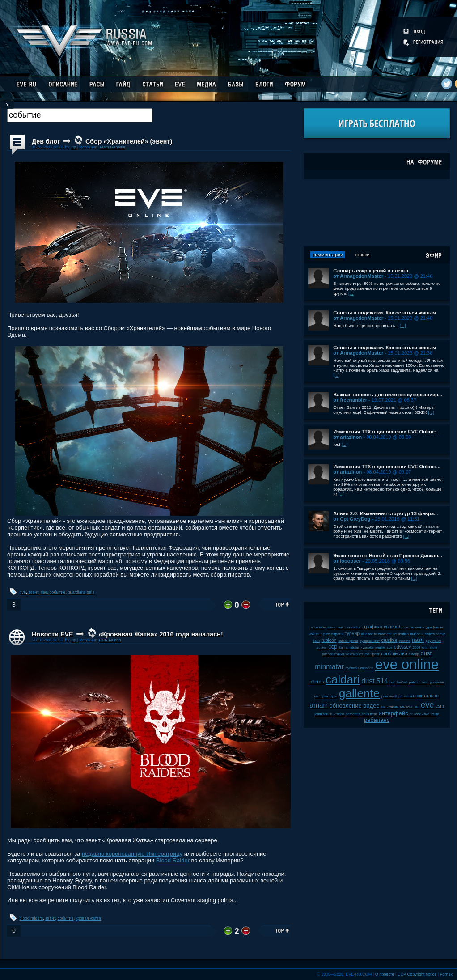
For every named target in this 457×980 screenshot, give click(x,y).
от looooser (347, 561)
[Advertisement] (377, 213)
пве (44, 592)
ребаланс (377, 720)
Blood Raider (173, 860)
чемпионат (354, 654)
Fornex (446, 974)
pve (23, 592)
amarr (319, 705)
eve (427, 705)
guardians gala (81, 592)
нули (333, 696)
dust (426, 653)
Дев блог (46, 141)
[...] (351, 293)
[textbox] (80, 115)
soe (390, 647)
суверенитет (370, 641)
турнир (352, 634)
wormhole (430, 647)
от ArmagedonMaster (358, 276)
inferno (317, 682)
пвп (417, 706)
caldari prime (348, 641)
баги (316, 641)
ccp (333, 647)
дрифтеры (434, 627)
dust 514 (375, 681)
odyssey (402, 647)
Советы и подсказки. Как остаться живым (385, 313)
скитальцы (428, 696)
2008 (417, 647)
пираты (337, 634)
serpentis (353, 714)
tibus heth (369, 714)
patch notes (418, 682)
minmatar (329, 667)
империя (321, 696)
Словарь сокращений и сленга (371, 271)
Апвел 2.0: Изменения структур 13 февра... (385, 513)
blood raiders (32, 918)
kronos (339, 714)
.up (73, 147)
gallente (359, 693)
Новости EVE (53, 634)
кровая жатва (89, 918)
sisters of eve (435, 634)
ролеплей (389, 696)
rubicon (329, 640)
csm (440, 706)
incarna (405, 641)
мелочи (406, 706)
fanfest (402, 682)
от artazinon (347, 437)
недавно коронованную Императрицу (132, 854)
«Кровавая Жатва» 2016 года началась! (161, 634)
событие (58, 592)
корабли (367, 668)
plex (326, 634)
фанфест (372, 654)
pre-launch (407, 696)
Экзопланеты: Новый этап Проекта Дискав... (388, 556)
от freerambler (350, 400)
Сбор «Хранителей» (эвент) (129, 141)
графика (373, 627)
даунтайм (434, 641)
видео (371, 706)
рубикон (352, 668)
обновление (346, 706)
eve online (407, 664)
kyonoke (367, 647)
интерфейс (393, 713)
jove (405, 627)
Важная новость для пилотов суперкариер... (388, 395)
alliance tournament (377, 634)
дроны (322, 647)
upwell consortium (348, 627)
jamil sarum (323, 714)
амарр (414, 654)
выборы (417, 634)
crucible (389, 640)
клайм (380, 647)
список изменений (424, 714)
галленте (417, 627)
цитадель (436, 682)
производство (322, 627)
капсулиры (390, 706)
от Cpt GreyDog (352, 519)
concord (392, 627)
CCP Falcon (110, 640)
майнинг (315, 634)
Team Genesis (112, 147)
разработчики (333, 654)
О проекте (385, 974)
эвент (33, 592)
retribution (401, 634)
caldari (343, 679)
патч (418, 640)
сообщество (394, 654)
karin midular (349, 647)
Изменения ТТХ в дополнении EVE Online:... (387, 432)
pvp (393, 682)
